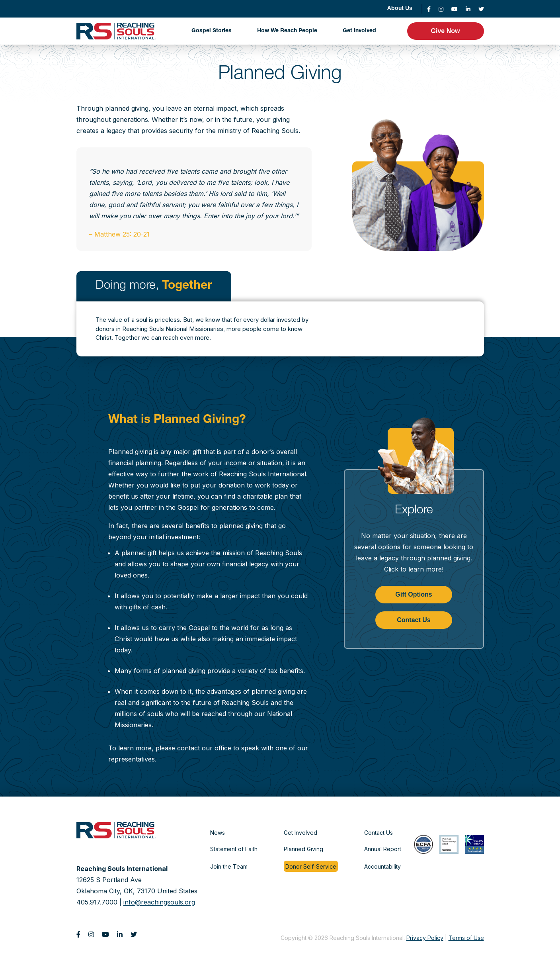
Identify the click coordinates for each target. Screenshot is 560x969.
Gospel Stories (212, 31)
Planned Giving (303, 849)
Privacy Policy (425, 938)
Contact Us (414, 620)
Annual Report (383, 849)
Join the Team (229, 866)
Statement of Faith (234, 849)
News (218, 833)
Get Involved (359, 31)
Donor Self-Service (311, 866)
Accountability (382, 866)
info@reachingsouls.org (159, 902)
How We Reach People (287, 31)
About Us (400, 9)
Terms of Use (466, 938)
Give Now (446, 31)
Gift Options (414, 594)
